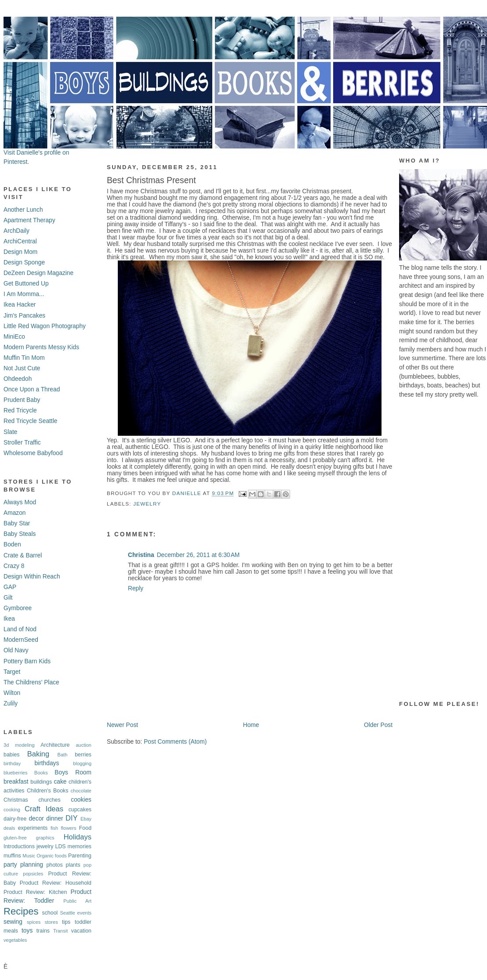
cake (60, 782)
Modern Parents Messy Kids (41, 347)
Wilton (12, 693)
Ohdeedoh (18, 379)
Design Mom (20, 252)
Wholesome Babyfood (33, 453)
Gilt (8, 598)
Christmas (16, 800)
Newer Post (122, 725)
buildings (41, 782)
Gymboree (18, 608)
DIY (72, 818)
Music (29, 856)
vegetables (15, 940)
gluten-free (15, 838)
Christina (141, 555)
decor (36, 819)
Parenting (80, 856)
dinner (55, 819)
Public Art (77, 901)
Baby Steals (20, 534)
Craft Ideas (44, 809)
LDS (60, 846)
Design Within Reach (32, 577)
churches (49, 800)
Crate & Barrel (23, 555)
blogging (82, 763)
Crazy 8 (14, 566)
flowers (69, 828)
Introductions (19, 846)
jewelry (45, 846)
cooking (12, 810)
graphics (45, 838)
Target (12, 672)
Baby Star (17, 523)
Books (41, 773)
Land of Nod (20, 629)
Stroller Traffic (22, 443)
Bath (63, 755)
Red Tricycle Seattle (30, 421)
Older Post (378, 725)
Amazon (15, 513)
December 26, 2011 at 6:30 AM (198, 555)
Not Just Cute (22, 368)
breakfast (16, 782)
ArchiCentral (20, 241)
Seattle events (76, 913)
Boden (12, 544)
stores (51, 922)
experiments (33, 828)
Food (85, 828)
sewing (13, 922)
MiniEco (14, 337)
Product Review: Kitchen (35, 892)
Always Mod (20, 502)
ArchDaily (16, 231)
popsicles (33, 874)
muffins (12, 856)
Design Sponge (24, 262)
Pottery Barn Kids (27, 661)
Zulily (11, 703)
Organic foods (52, 856)
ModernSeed (21, 640)
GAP (10, 587)
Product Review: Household (56, 883)
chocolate (81, 791)
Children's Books (48, 791)
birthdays (47, 763)
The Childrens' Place (31, 682)
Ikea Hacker (20, 305)
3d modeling (19, 745)
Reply (136, 588)
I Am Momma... (24, 294)
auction (84, 745)
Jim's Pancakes (24, 316)
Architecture (55, 745)
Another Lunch (23, 210)
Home (251, 725)
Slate (10, 432)
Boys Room (73, 772)
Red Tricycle (20, 410)
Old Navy (16, 650)
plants (73, 865)
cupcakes (80, 810)
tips (66, 922)
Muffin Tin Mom (24, 358)
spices (34, 922)
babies (12, 755)
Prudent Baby (22, 400)
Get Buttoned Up (26, 284)
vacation (81, 931)
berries (83, 755)
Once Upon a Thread (32, 389)
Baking (38, 754)
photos (54, 865)
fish (54, 828)
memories (80, 846)
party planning (23, 865)
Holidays (78, 837)
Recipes (21, 911)
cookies (81, 800)
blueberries (16, 773)
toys (27, 931)
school (50, 913)
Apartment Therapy (29, 220)
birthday (12, 763)
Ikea (9, 619)
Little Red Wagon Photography (45, 326)
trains (43, 931)
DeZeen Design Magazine (38, 273)
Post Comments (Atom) (175, 742)
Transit (60, 931)
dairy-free (15, 819)
